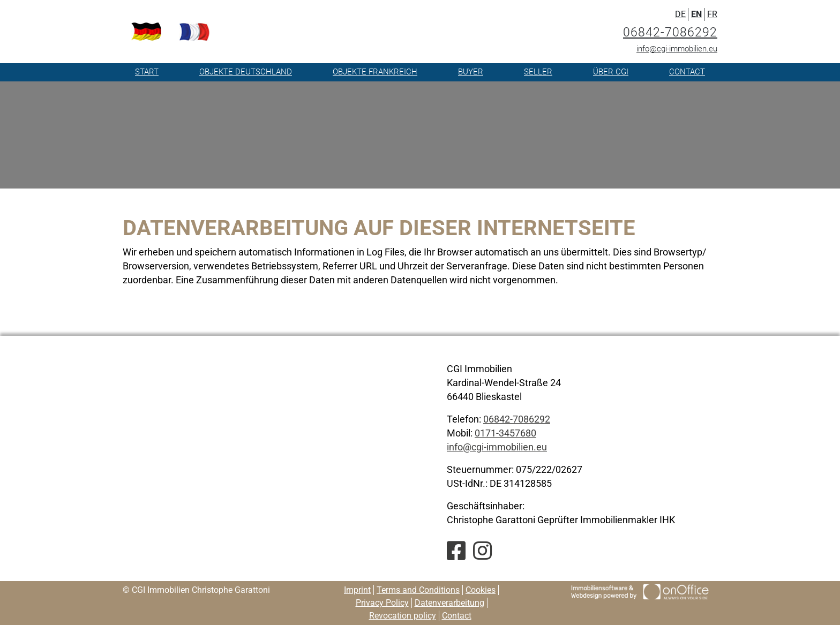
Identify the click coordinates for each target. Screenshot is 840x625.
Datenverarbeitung (449, 603)
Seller (538, 72)
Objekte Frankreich (375, 72)
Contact (687, 72)
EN (696, 14)
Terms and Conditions (418, 590)
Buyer (471, 72)
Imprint (357, 590)
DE (680, 14)
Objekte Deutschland (246, 72)
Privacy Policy (382, 603)
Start (147, 72)
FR (712, 14)
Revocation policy (403, 616)
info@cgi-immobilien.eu (677, 49)
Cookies (481, 590)
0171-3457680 (505, 433)
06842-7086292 (670, 32)
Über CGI (611, 72)
